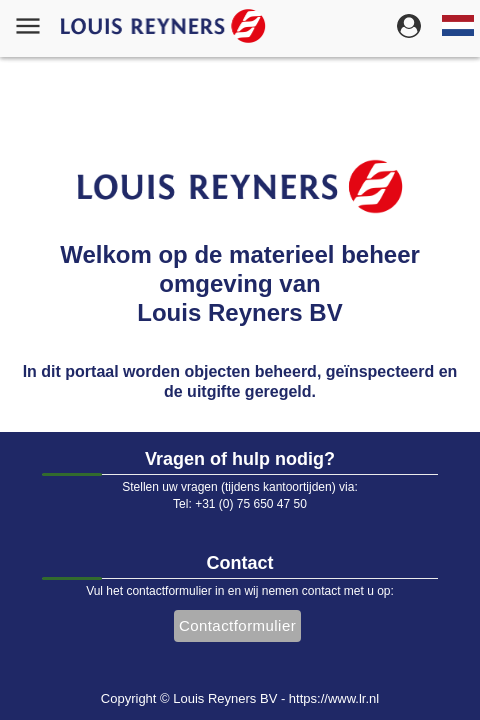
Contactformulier (237, 625)
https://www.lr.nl (334, 698)
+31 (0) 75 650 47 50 (251, 504)
